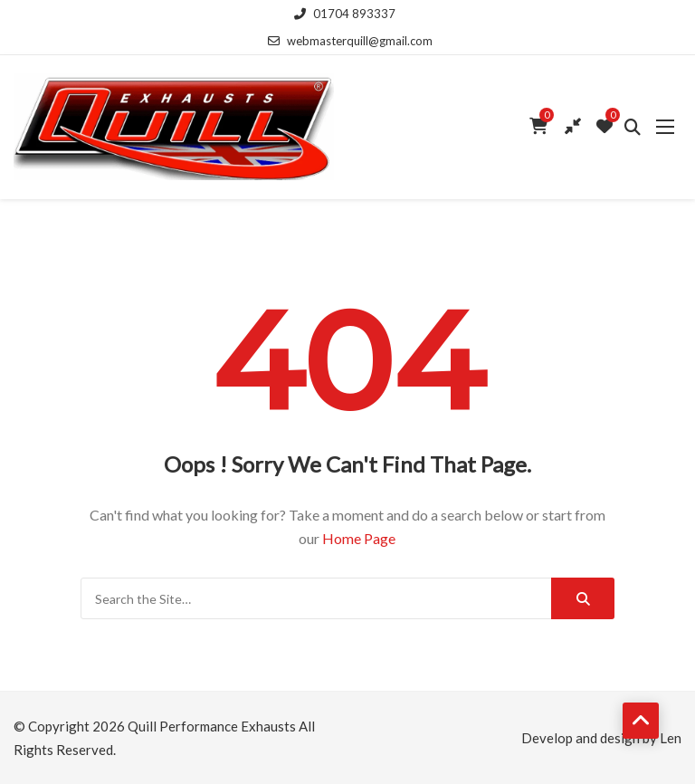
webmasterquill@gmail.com (350, 41)
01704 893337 (345, 14)
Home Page (359, 538)
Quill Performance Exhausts (212, 726)
